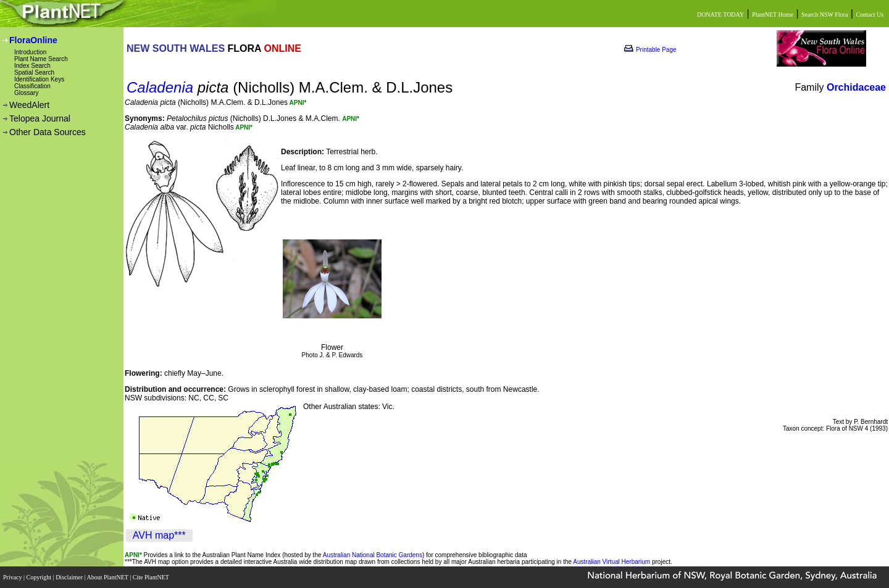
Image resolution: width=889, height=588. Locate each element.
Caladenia (160, 87)
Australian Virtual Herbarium (611, 562)
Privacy (13, 577)
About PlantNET (108, 577)
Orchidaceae (856, 87)
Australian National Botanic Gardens (373, 555)
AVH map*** (159, 535)
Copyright (40, 577)
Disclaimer (70, 577)
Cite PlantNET (152, 577)
